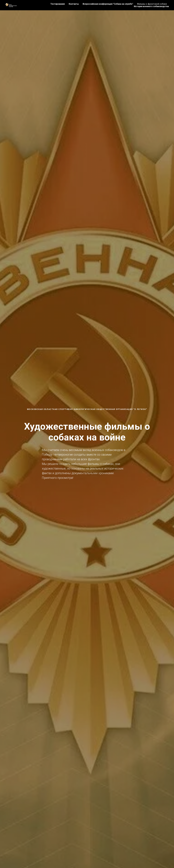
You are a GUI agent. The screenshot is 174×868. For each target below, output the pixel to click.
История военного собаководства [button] (151, 6)
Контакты (74, 4)
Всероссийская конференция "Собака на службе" (108, 4)
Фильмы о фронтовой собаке (152, 4)
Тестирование (58, 4)
